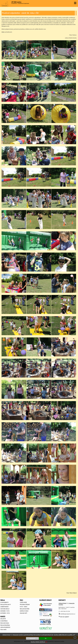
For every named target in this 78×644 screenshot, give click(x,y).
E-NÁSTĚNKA (4, 621)
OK (46, 638)
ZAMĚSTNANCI (4, 607)
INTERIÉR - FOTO (5, 611)
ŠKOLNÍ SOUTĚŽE (25, 609)
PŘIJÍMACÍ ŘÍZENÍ (25, 605)
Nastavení (32, 638)
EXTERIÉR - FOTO (5, 613)
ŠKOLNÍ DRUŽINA (5, 625)
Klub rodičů (3, 630)
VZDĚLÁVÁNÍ (23, 602)
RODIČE (3, 616)
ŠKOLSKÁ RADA (5, 623)
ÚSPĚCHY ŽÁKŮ (24, 611)
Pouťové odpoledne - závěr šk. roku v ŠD (20, 13)
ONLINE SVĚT (24, 613)
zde (46, 642)
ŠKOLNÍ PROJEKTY (6, 605)
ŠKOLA (3, 600)
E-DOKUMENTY (4, 602)
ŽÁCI (21, 600)
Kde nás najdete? (64, 617)
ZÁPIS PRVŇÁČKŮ (5, 627)
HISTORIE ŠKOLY (5, 609)
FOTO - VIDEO (24, 607)
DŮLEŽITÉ (3, 619)
